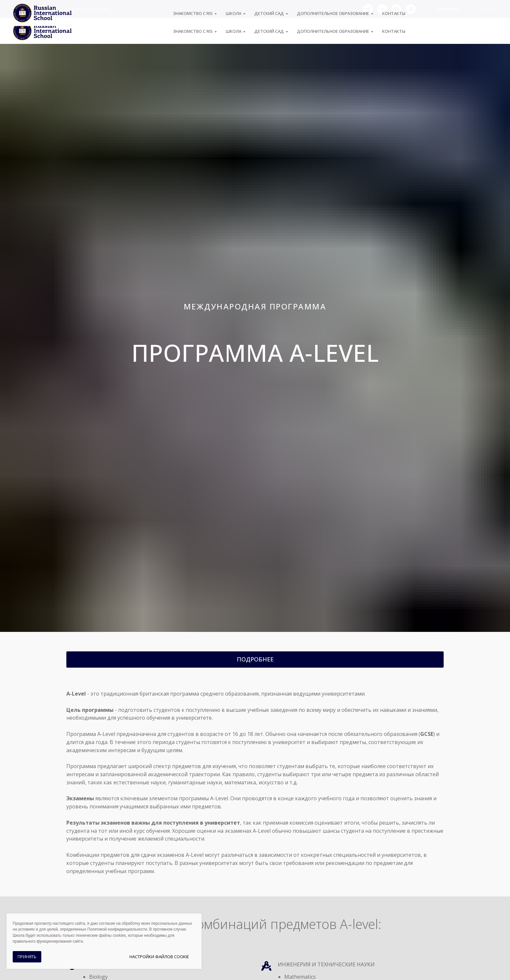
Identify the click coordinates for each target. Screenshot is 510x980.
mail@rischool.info (88, 9)
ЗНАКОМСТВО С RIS (193, 31)
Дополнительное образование (333, 31)
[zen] (396, 9)
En (481, 9)
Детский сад (269, 31)
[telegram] (368, 9)
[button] (255, 660)
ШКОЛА (234, 31)
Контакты (394, 31)
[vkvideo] (411, 9)
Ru (494, 9)
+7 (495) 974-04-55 (35, 9)
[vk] (382, 9)
